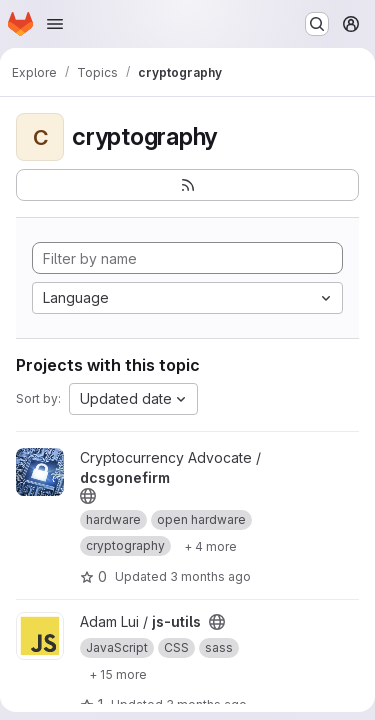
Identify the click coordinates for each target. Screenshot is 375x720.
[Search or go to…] (317, 24)
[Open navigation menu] (55, 24)
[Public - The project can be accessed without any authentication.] (88, 496)
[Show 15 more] (118, 674)
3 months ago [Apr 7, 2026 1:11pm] (210, 576)
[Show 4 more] (210, 546)
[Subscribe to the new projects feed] (187, 185)
